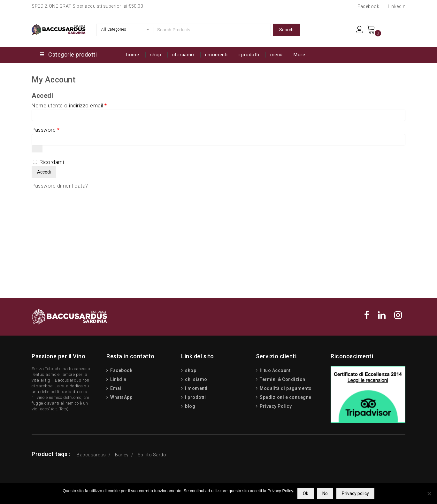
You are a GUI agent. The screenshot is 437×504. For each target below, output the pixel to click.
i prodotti (249, 55)
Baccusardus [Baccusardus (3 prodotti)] (91, 455)
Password (46, 130)
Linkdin (118, 379)
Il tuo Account (275, 370)
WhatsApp (121, 397)
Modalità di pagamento (285, 388)
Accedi (44, 172)
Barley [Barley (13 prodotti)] (122, 455)
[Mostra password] (37, 149)
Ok (306, 493)
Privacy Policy (275, 406)
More (299, 55)
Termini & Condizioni (283, 379)
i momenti (216, 55)
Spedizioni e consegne (285, 397)
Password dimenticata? (60, 186)
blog (190, 406)
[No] (429, 493)
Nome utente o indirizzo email (69, 106)
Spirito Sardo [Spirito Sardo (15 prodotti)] (152, 455)
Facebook (368, 6)
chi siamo (183, 55)
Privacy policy (355, 493)
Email (116, 388)
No (325, 493)
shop (156, 55)
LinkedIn (397, 6)
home (133, 55)
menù (276, 55)
